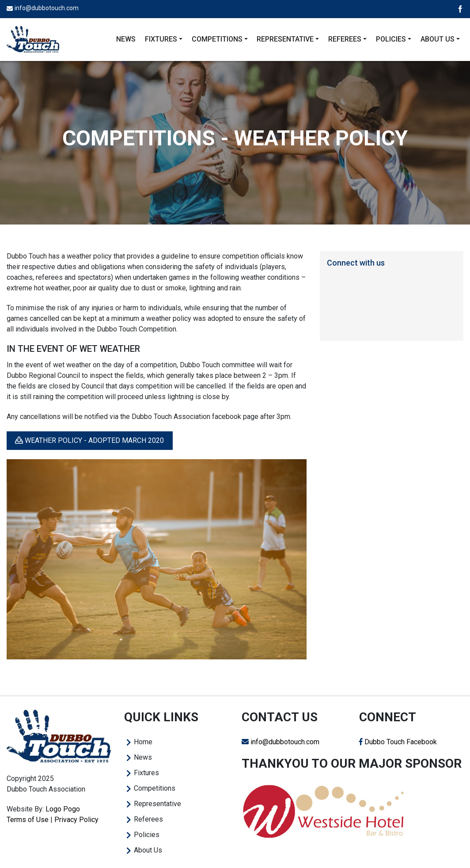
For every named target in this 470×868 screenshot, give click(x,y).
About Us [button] (438, 39)
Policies (147, 835)
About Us (148, 850)
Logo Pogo (63, 809)
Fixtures (146, 773)
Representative (157, 804)
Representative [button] (285, 39)
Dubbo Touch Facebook (398, 742)
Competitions (155, 788)
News (126, 39)
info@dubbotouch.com (47, 8)
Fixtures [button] (161, 39)
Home (143, 742)
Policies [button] (391, 39)
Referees (148, 819)
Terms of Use (28, 820)
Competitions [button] (217, 39)
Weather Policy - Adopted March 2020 (89, 440)
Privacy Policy (76, 820)
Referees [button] (345, 39)
